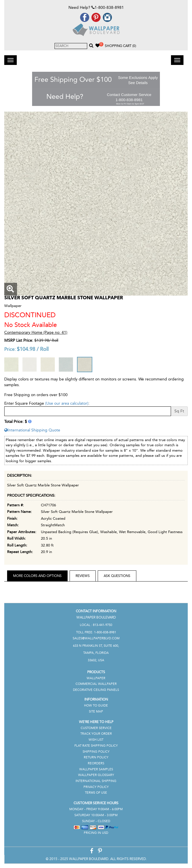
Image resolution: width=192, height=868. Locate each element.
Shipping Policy (96, 752)
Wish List (96, 740)
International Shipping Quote (32, 430)
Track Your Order (96, 734)
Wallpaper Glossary (96, 775)
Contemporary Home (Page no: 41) (36, 332)
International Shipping (96, 781)
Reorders (96, 763)
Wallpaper (96, 678)
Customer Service (96, 728)
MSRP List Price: (19, 340)
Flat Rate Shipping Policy (96, 746)
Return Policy (96, 757)
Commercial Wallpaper (96, 684)
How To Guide (96, 706)
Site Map (96, 712)
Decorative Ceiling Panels (96, 690)
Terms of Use (96, 793)
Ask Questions (117, 576)
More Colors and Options (37, 576)
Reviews (83, 576)
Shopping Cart (120, 46)
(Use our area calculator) (67, 403)
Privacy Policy (96, 787)
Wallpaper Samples (96, 769)
